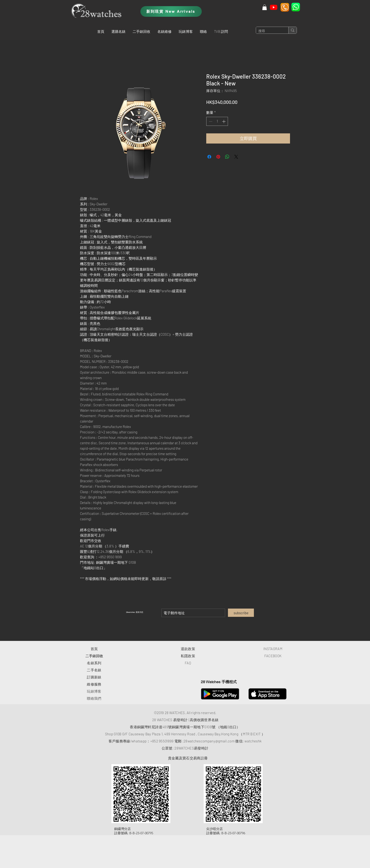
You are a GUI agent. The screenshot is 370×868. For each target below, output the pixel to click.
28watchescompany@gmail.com (209, 741)
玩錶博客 (94, 691)
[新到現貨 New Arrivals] (171, 11)
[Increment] (224, 121)
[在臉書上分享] (209, 157)
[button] (118, 31)
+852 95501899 (162, 741)
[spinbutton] (217, 121)
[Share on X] (236, 157)
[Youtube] (274, 7)
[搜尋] (268, 31)
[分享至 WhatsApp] (227, 157)
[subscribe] (241, 613)
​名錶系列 (94, 663)
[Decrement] (210, 121)
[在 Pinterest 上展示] (218, 157)
